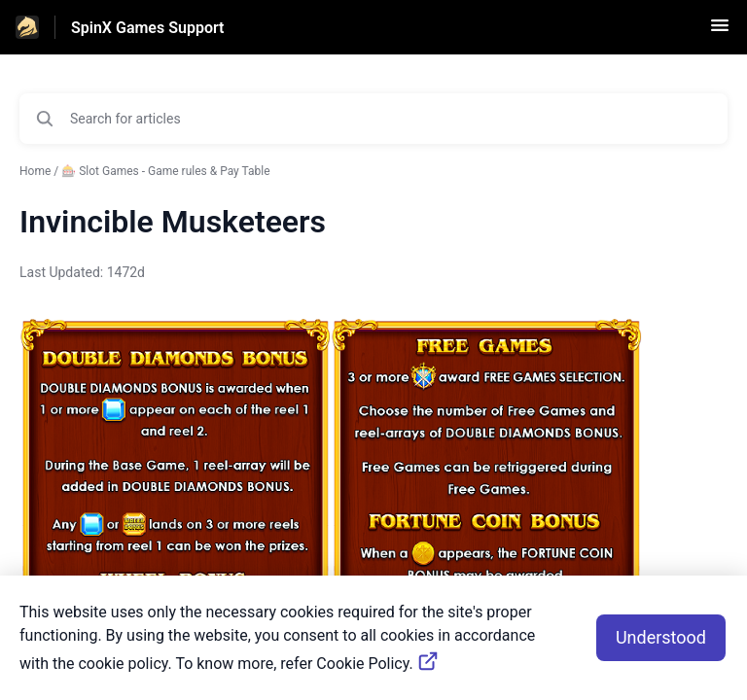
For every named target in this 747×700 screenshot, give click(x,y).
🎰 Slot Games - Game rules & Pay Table (165, 171)
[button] (720, 32)
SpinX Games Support (147, 28)
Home (35, 171)
